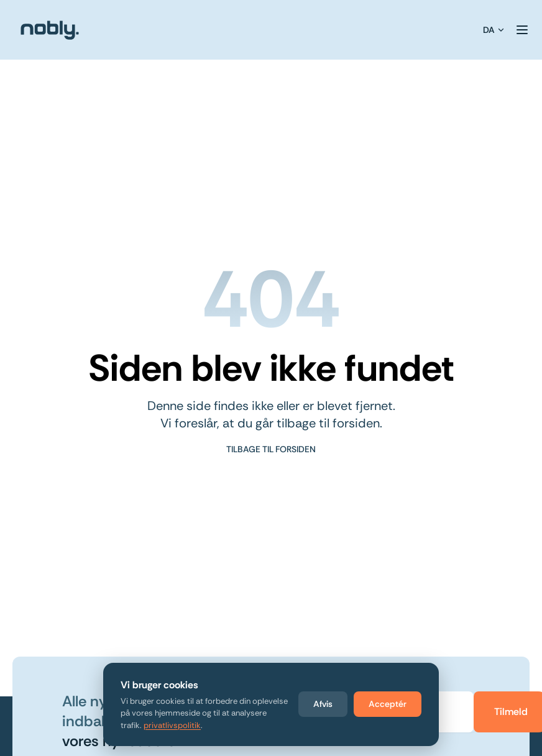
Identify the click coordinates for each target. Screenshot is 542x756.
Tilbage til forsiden (271, 449)
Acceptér (388, 704)
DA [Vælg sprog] (494, 30)
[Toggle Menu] (522, 30)
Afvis (323, 704)
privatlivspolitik (172, 725)
